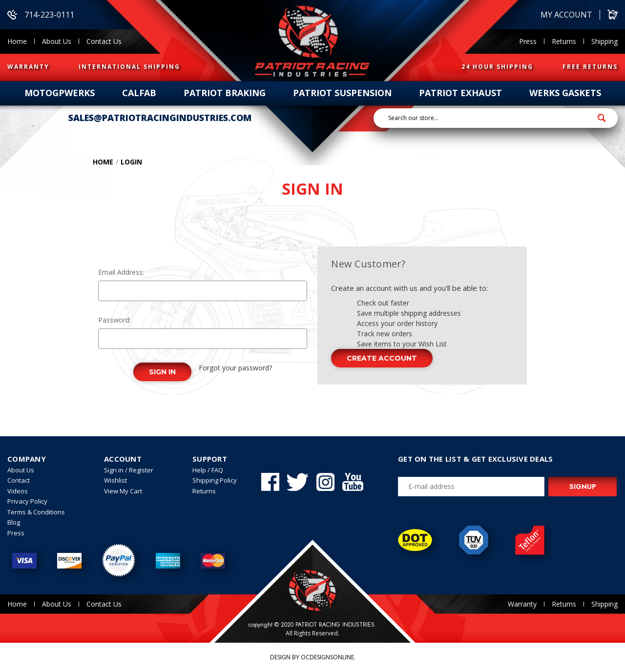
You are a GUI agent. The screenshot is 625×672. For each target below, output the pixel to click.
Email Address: (121, 272)
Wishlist (115, 480)
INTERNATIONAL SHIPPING (129, 67)
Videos (18, 491)
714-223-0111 (41, 15)
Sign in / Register (129, 470)
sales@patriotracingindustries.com (160, 118)
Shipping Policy (215, 480)
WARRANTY (28, 67)
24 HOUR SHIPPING (497, 67)
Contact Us (104, 41)
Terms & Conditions (36, 512)
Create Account (382, 358)
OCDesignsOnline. (328, 657)
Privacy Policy (27, 501)
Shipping (604, 41)
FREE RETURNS (590, 67)
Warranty (522, 604)
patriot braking (225, 93)
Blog (14, 522)
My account (566, 15)
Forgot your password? (235, 368)
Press (528, 41)
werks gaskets (565, 93)
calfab (139, 93)
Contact (19, 480)
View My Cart (123, 491)
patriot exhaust (460, 93)
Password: (115, 320)
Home (17, 41)
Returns (564, 41)
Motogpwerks (60, 93)
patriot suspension (342, 93)
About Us (57, 41)
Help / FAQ (208, 470)
